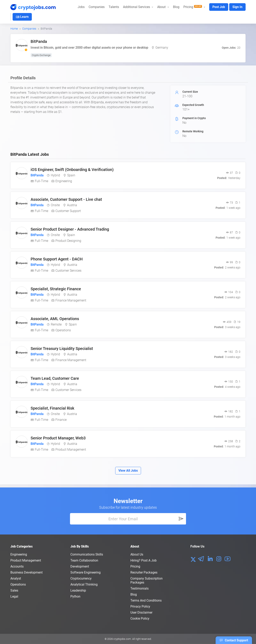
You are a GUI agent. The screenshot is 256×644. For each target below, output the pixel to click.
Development (80, 566)
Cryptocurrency (81, 578)
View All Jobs (128, 471)
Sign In (237, 7)
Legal (14, 596)
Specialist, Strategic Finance (56, 289)
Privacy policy (140, 606)
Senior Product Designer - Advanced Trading (70, 229)
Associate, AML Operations (55, 319)
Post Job (219, 7)
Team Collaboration (84, 560)
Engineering (19, 554)
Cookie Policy (140, 618)
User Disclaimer (141, 612)
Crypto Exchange (41, 55)
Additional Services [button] (137, 7)
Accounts (17, 566)
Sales (14, 590)
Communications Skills (87, 554)
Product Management (26, 560)
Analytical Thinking (84, 584)
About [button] (162, 7)
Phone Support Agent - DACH (57, 259)
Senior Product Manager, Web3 (58, 438)
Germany (162, 48)
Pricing (135, 566)
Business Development (26, 572)
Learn (22, 17)
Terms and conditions (146, 600)
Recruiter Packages (144, 572)
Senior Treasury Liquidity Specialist (62, 349)
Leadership (78, 590)
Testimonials (139, 588)
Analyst (16, 578)
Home (14, 29)
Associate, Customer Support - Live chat (66, 199)
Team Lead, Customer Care (55, 378)
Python (75, 596)
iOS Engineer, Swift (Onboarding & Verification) (72, 170)
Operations (18, 584)
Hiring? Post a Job (143, 560)
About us (137, 554)
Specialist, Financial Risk (52, 408)
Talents (114, 7)
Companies (97, 7)
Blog (176, 7)
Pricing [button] (193, 7)
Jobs (81, 7)
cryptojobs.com (122, 639)
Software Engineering (85, 572)
